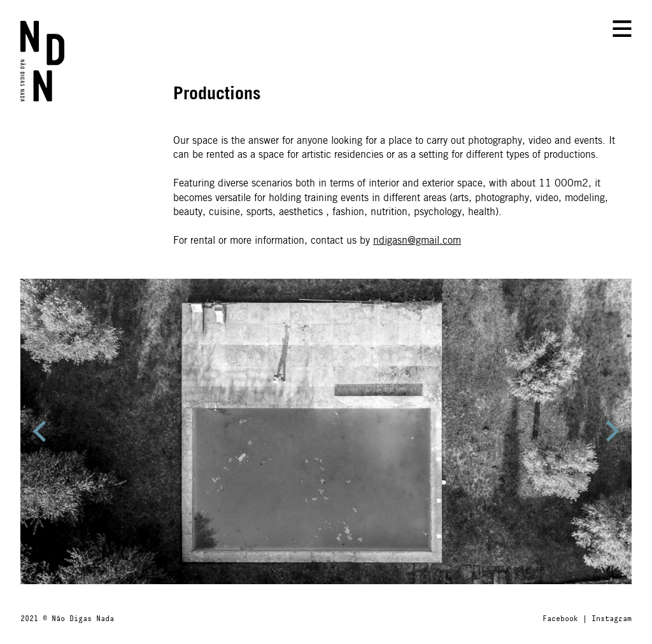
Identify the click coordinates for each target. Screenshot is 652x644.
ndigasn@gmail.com (417, 241)
